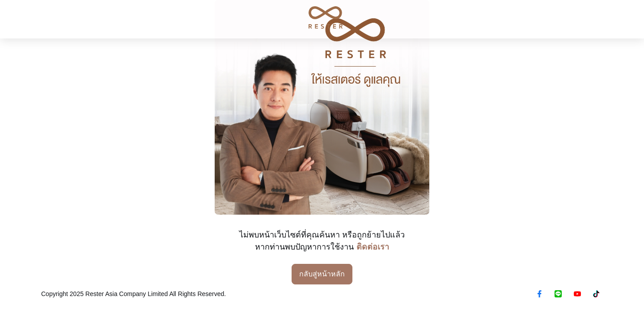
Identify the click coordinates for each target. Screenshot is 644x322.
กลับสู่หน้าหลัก (322, 274)
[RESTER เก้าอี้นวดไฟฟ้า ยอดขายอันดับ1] (322, 17)
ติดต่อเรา (373, 247)
